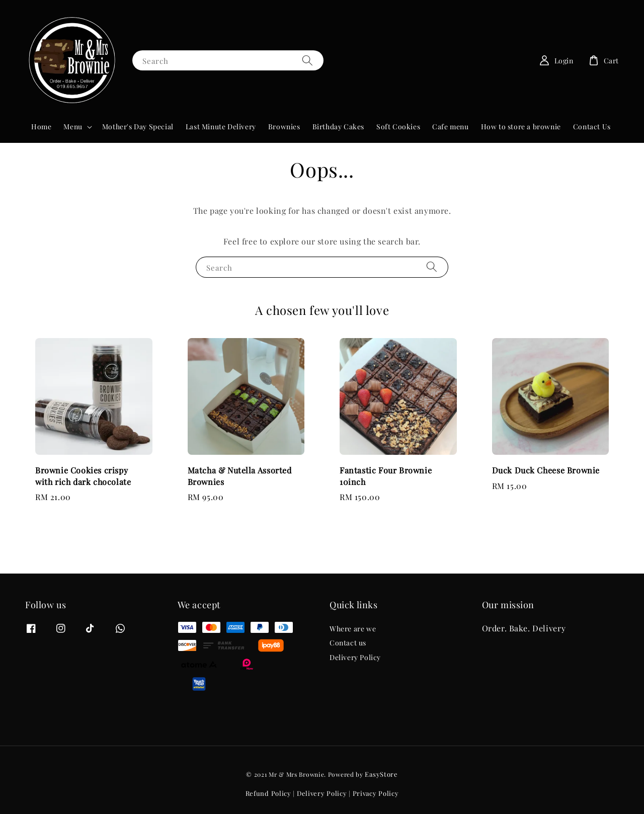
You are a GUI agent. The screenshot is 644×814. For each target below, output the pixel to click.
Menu (73, 127)
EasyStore (381, 774)
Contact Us (592, 127)
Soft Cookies (398, 127)
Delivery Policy (355, 657)
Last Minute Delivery (221, 127)
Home (41, 127)
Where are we (353, 629)
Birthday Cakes (338, 127)
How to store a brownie (521, 127)
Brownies (284, 127)
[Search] (307, 60)
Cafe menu (450, 127)
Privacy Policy (376, 793)
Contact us (348, 643)
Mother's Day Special (138, 127)
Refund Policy (268, 793)
